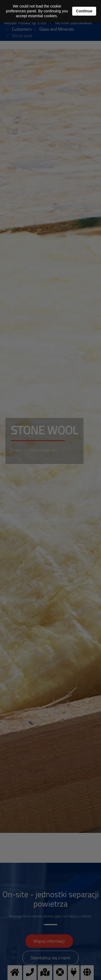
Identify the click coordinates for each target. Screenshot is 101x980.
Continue (84, 11)
